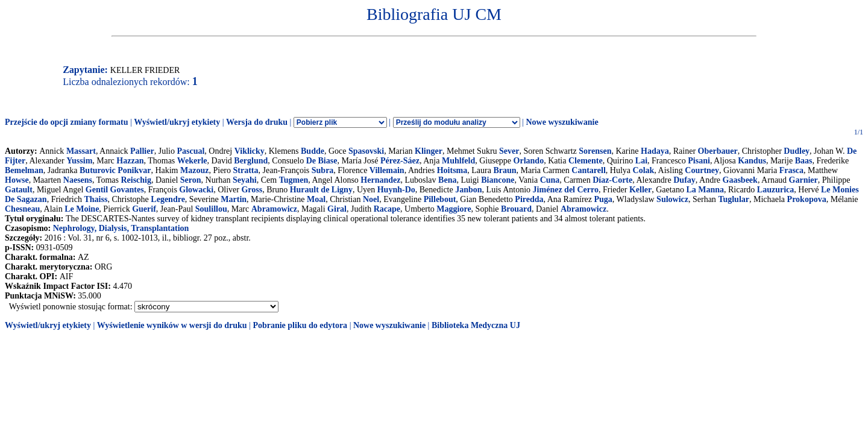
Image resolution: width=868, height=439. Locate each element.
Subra (323, 170)
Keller (640, 190)
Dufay (684, 180)
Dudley (797, 151)
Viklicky (250, 151)
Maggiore (454, 209)
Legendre (168, 199)
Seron (191, 180)
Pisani (699, 161)
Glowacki (196, 190)
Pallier (142, 151)
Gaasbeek (740, 180)
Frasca (791, 170)
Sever (509, 151)
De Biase (322, 161)
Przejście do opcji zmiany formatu (67, 122)
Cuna (550, 180)
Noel (371, 199)
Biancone (498, 180)
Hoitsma (452, 170)
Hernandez (380, 180)
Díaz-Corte (612, 180)
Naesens (78, 180)
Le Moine (82, 209)
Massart (81, 151)
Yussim (79, 161)
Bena (447, 180)
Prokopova (807, 199)
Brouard (516, 209)
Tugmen (294, 180)
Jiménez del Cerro (566, 190)
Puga (603, 199)
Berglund (251, 161)
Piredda (529, 199)
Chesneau (22, 209)
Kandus (752, 161)
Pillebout (440, 199)
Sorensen (595, 151)
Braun (505, 170)
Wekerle (192, 161)
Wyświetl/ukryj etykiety (177, 122)
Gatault (19, 190)
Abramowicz (274, 209)
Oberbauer (718, 151)
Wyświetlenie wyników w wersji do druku (172, 325)
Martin (234, 199)
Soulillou (211, 209)
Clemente (586, 161)
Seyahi (245, 180)
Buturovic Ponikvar (115, 170)
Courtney (702, 170)
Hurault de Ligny (321, 190)
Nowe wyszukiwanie (562, 122)
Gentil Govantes (115, 190)
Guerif (144, 209)
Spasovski (366, 151)
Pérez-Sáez (400, 161)
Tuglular (734, 199)
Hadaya (655, 151)
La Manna (705, 190)
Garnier (804, 180)
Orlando (529, 161)
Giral (337, 209)
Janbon (468, 190)
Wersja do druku (257, 122)
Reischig (136, 180)
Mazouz (194, 170)
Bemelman (24, 170)
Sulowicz (672, 199)
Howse (17, 180)
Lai (641, 161)
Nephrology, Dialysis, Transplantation (121, 228)
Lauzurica (775, 190)
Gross (252, 190)
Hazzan (130, 161)
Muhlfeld (458, 161)
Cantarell (589, 170)
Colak (644, 170)
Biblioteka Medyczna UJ (476, 325)
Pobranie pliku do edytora (300, 325)
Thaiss (96, 199)
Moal (316, 199)
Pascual (190, 151)
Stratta (246, 170)
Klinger (429, 151)
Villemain (387, 170)
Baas (804, 161)
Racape (387, 209)
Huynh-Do (396, 190)
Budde (313, 151)
